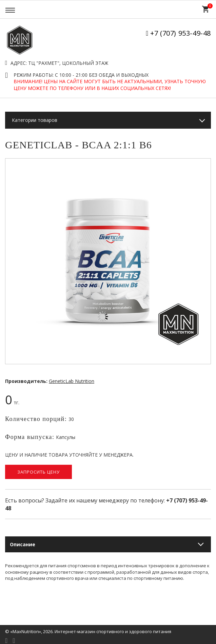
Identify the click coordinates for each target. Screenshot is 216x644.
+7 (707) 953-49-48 (181, 33)
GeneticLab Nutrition (72, 381)
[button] (204, 165)
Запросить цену (38, 472)
